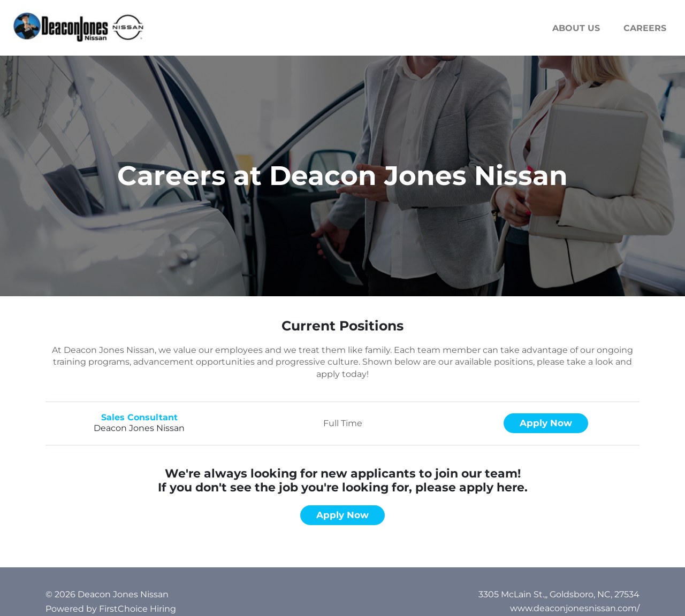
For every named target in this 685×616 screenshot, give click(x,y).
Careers (645, 28)
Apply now (546, 423)
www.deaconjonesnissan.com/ (575, 608)
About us (576, 28)
